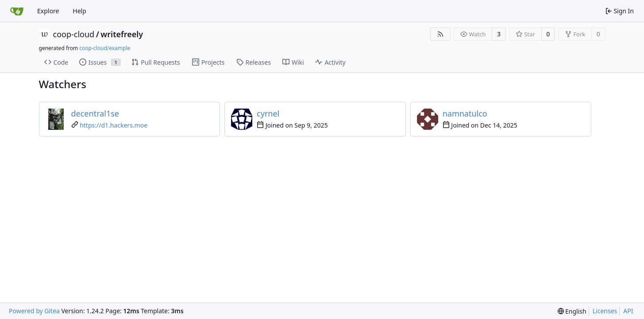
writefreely (122, 34)
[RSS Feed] (440, 34)
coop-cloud (74, 34)
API (628, 311)
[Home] (17, 11)
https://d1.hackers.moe (114, 125)
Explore (48, 11)
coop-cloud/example (105, 48)
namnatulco (465, 113)
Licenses (605, 311)
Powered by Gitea (34, 311)
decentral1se (95, 113)
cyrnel (268, 113)
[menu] (572, 311)
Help (79, 11)
